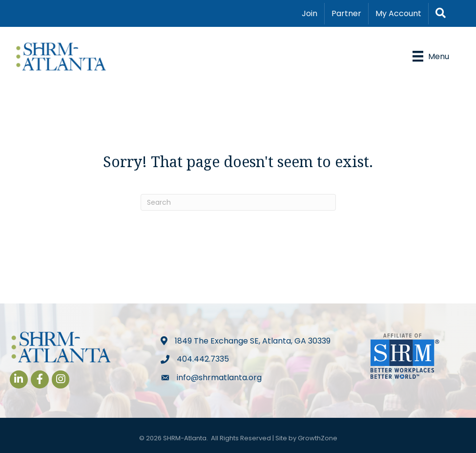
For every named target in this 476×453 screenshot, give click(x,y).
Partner (346, 13)
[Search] (238, 202)
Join (310, 13)
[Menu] (431, 56)
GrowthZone (318, 438)
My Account (398, 13)
